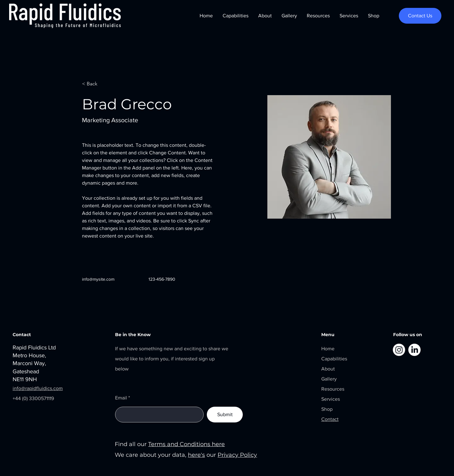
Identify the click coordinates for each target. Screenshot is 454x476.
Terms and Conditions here (186, 444)
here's (196, 455)
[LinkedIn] (414, 350)
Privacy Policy (237, 455)
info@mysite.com (98, 279)
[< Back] (94, 84)
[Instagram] (399, 350)
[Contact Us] (420, 16)
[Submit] (225, 415)
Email (121, 398)
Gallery (329, 379)
